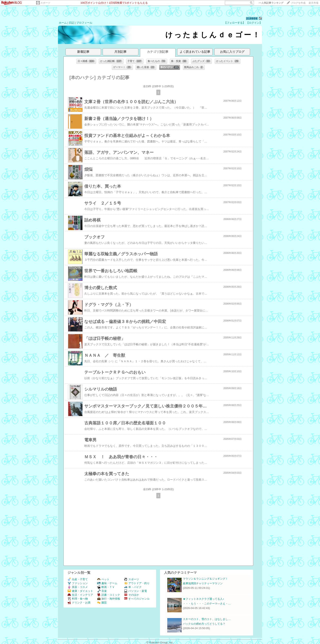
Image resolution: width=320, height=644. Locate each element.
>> (271, 3)
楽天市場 (313, 3)
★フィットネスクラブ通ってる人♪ (203, 599)
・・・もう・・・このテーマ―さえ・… (207, 604)
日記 (72, 23)
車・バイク (133, 587)
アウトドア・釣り (137, 583)
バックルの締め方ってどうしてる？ (204, 624)
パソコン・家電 (136, 591)
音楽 (102, 591)
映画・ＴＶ (106, 587)
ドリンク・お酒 (79, 603)
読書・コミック (109, 595)
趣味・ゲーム (107, 583)
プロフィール (84, 23)
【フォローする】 (235, 23)
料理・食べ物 (78, 599)
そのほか (132, 595)
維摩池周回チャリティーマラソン (203, 583)
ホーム (63, 23)
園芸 (102, 603)
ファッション (78, 583)
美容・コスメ (78, 587)
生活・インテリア (80, 595)
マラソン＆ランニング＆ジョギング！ (205, 579)
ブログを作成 (298, 3)
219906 (252, 18)
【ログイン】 (254, 23)
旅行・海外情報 (109, 599)
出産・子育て (78, 579)
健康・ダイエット (80, 591)
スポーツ (45, 3)
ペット (103, 579)
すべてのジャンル (137, 599)
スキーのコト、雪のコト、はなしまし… (207, 619)
